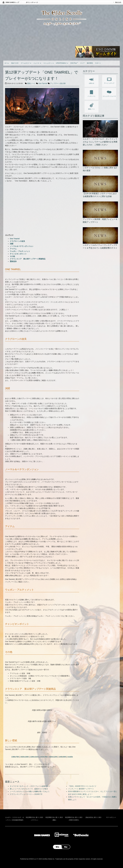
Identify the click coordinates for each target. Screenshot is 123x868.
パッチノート (92, 93)
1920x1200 (53, 757)
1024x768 (44, 757)
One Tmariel (15, 239)
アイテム (13, 249)
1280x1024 (34, 757)
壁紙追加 (13, 261)
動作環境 (90, 63)
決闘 (12, 244)
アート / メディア (109, 80)
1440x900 (62, 757)
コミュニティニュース (109, 93)
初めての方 (118, 2)
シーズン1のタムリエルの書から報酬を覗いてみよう (30, 791)
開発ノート (31, 83)
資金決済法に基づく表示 (93, 817)
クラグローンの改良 (17, 241)
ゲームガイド (26, 63)
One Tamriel (43, 83)
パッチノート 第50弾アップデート (81, 789)
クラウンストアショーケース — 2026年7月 (26, 794)
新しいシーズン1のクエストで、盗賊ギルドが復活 (29, 789)
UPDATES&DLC (62, 63)
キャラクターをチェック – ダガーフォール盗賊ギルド (30, 786)
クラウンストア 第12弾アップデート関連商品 (28, 259)
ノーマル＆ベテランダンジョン (22, 246)
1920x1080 (24, 757)
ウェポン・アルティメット (20, 251)
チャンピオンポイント (18, 254)
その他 (12, 256)
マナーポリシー (111, 817)
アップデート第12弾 (58, 83)
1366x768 (15, 757)
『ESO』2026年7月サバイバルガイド (82, 786)
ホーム (7, 63)
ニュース (37, 63)
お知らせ (92, 80)
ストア (82, 63)
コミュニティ (48, 63)
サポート (98, 63)
